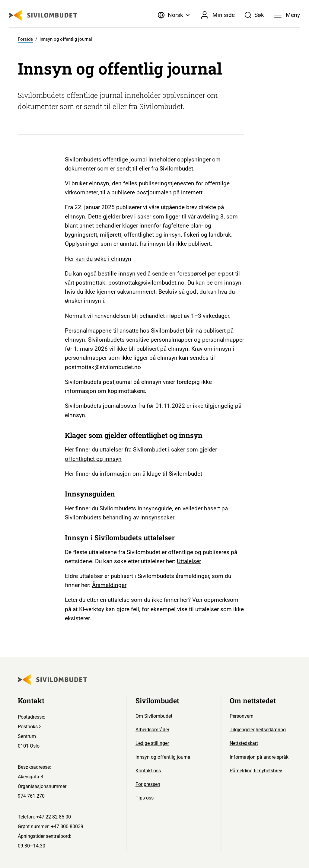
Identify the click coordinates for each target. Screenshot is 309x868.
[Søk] (255, 15)
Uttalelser (189, 561)
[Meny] (287, 15)
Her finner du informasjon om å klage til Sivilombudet (134, 474)
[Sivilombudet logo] (43, 15)
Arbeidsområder (152, 730)
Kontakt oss (148, 771)
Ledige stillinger (152, 743)
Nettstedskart (244, 743)
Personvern (242, 716)
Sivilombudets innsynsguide (136, 508)
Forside (25, 39)
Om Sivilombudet (154, 716)
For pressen (148, 784)
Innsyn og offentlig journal (164, 757)
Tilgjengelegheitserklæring (258, 730)
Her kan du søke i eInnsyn (98, 259)
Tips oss (145, 798)
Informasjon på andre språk (259, 757)
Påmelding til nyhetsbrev (256, 771)
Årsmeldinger (109, 585)
